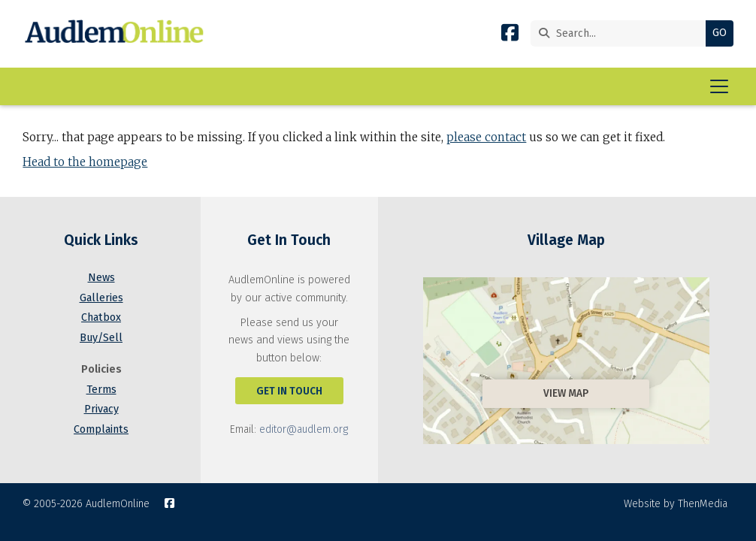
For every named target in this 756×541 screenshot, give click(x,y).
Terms (101, 390)
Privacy (101, 409)
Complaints (101, 429)
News (101, 278)
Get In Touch (289, 391)
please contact (486, 137)
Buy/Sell (101, 338)
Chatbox (101, 317)
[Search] (622, 33)
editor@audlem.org (304, 429)
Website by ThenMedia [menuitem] (676, 504)
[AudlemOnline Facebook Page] (510, 36)
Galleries (101, 298)
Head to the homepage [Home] (85, 162)
